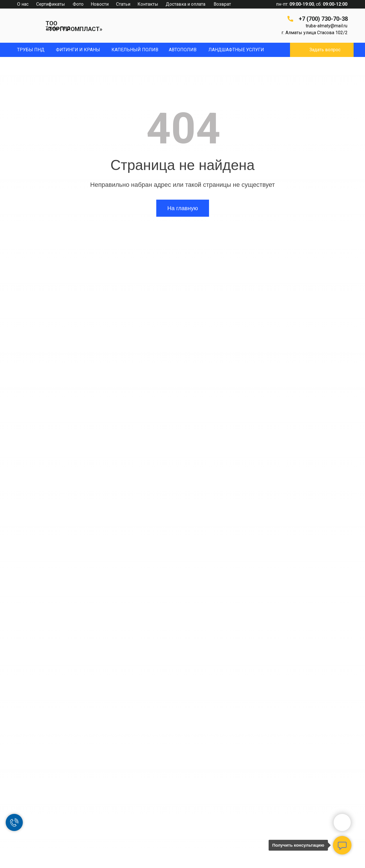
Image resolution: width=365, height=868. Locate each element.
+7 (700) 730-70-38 (323, 19)
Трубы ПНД (58, 28)
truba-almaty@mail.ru (327, 26)
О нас (23, 4)
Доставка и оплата (185, 4)
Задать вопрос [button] (325, 50)
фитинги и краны (78, 50)
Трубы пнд (31, 50)
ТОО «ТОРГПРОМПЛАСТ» (74, 26)
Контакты (148, 4)
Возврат (222, 4)
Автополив (183, 50)
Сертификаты (51, 4)
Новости (100, 4)
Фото (78, 4)
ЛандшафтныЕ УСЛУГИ (236, 50)
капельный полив (135, 50)
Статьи (123, 4)
